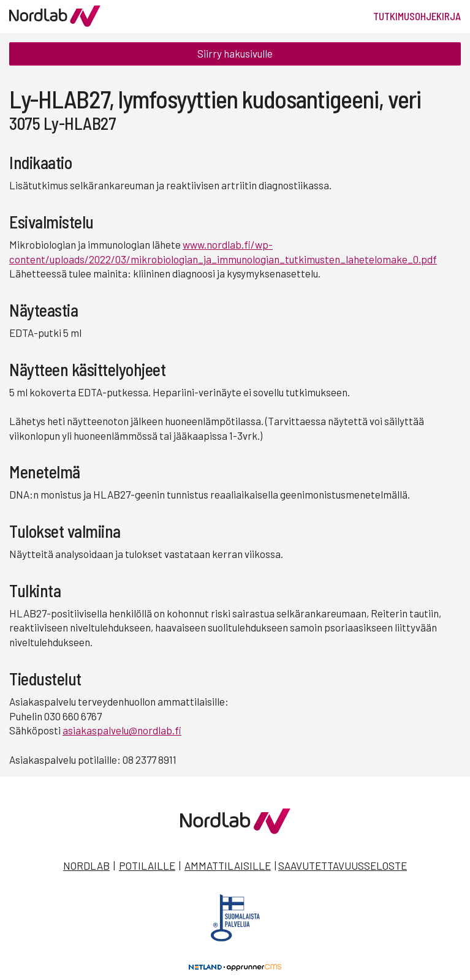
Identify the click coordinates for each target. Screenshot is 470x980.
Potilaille (147, 865)
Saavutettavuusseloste (343, 865)
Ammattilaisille (228, 865)
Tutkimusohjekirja (417, 16)
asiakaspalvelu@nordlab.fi (122, 730)
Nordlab (86, 865)
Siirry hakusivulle (235, 53)
